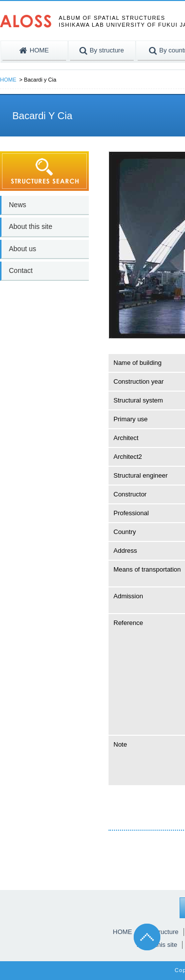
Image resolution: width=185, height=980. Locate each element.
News (18, 205)
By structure (161, 932)
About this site (31, 226)
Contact (21, 270)
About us (22, 249)
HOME (8, 80)
